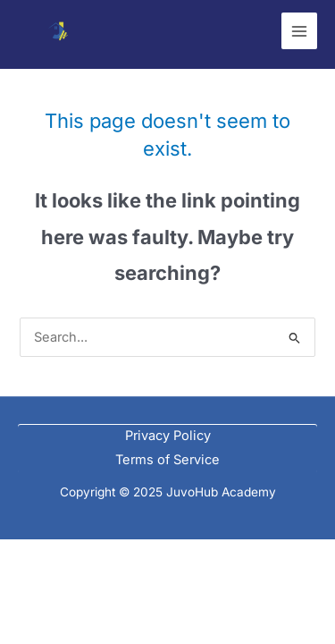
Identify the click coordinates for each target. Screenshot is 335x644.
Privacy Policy (168, 436)
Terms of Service (167, 460)
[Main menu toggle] (299, 30)
